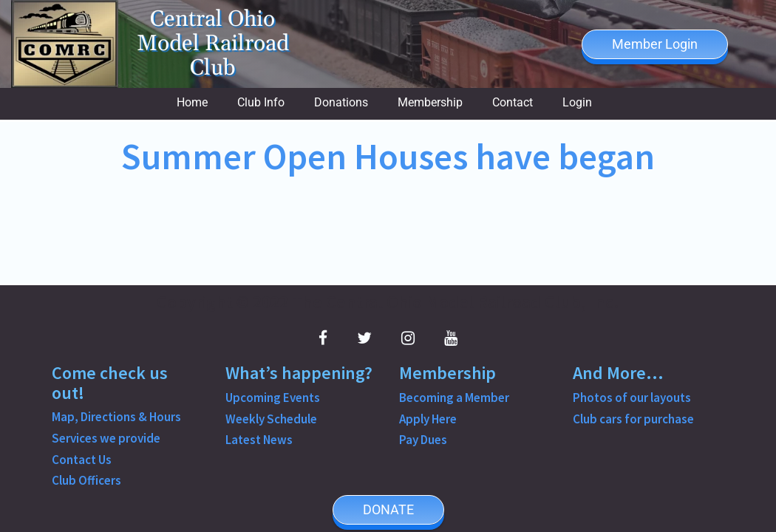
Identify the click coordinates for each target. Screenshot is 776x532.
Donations (341, 102)
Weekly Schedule (271, 419)
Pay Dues (423, 440)
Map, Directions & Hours (116, 417)
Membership (430, 102)
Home (192, 102)
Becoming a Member (454, 398)
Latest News (259, 440)
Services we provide (106, 438)
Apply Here (428, 419)
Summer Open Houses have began (388, 156)
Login (577, 102)
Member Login (655, 44)
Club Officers (86, 480)
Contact (513, 102)
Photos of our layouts (632, 398)
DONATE (388, 509)
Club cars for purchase (633, 419)
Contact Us (82, 460)
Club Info (261, 102)
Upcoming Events (273, 398)
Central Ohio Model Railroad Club (213, 44)
